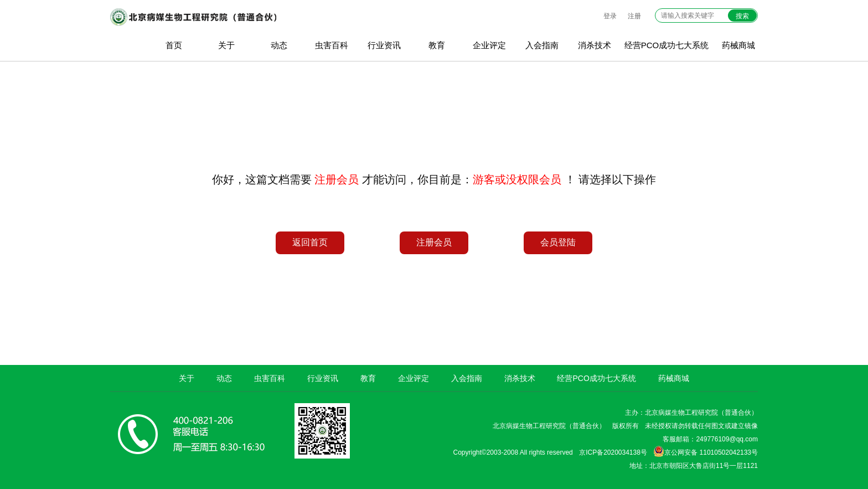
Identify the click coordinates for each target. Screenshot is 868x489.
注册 (634, 16)
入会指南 (542, 45)
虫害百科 (332, 45)
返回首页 (310, 242)
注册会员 (434, 242)
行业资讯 (384, 45)
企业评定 (489, 45)
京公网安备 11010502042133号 (706, 451)
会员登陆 (558, 242)
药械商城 (738, 45)
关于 (226, 45)
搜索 (742, 16)
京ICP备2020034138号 (613, 452)
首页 (174, 45)
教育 (437, 45)
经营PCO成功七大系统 (667, 45)
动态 (279, 45)
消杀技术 (595, 45)
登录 (610, 16)
